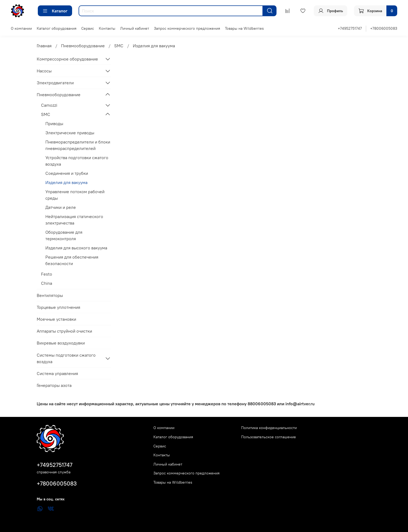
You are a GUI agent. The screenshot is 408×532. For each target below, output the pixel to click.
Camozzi (49, 105)
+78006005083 (384, 28)
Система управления (57, 373)
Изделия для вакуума (66, 182)
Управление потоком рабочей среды (75, 195)
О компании (21, 28)
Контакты (107, 28)
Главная (44, 46)
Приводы (54, 123)
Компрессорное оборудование (67, 59)
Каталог (55, 11)
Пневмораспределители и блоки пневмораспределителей (78, 145)
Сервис (88, 28)
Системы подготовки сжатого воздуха (66, 358)
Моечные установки (56, 319)
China (47, 283)
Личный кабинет (135, 28)
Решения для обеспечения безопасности (72, 260)
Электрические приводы (70, 133)
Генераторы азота (54, 385)
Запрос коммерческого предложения (187, 28)
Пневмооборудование (83, 46)
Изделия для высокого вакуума (76, 248)
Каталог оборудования (57, 28)
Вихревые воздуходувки (61, 343)
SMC (119, 46)
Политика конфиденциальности (269, 428)
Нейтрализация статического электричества (74, 220)
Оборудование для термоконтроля (64, 235)
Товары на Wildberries (244, 28)
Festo (47, 274)
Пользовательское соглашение (269, 437)
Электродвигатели (55, 83)
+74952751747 (350, 28)
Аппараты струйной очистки (64, 331)
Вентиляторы (50, 295)
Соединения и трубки (67, 173)
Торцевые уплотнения (58, 307)
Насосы (44, 71)
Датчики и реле (61, 207)
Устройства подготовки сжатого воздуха (77, 161)
